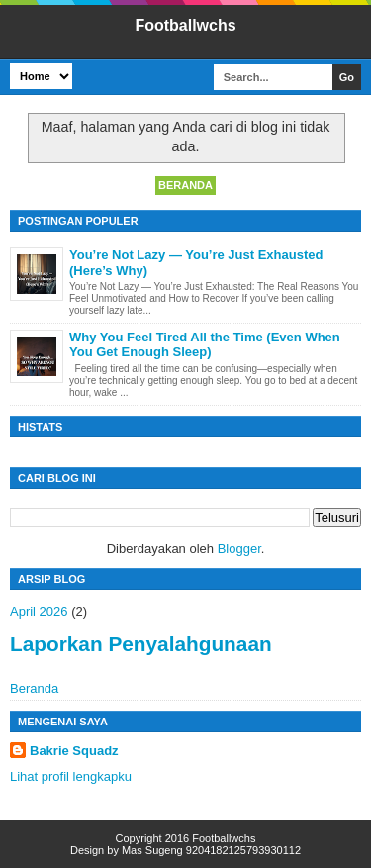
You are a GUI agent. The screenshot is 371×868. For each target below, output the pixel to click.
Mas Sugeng (152, 850)
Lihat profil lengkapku (71, 776)
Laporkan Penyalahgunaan (141, 644)
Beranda (185, 185)
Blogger (239, 549)
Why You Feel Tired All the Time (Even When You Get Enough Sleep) (205, 345)
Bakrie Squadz (74, 751)
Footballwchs (185, 25)
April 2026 (39, 611)
